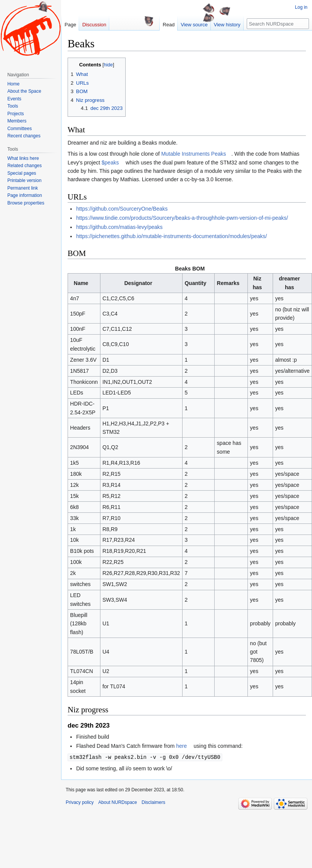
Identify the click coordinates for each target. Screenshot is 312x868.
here (181, 746)
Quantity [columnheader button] (195, 283)
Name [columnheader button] (81, 283)
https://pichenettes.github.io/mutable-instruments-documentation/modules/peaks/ (171, 236)
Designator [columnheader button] (138, 283)
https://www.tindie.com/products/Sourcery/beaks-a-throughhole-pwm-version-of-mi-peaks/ (182, 218)
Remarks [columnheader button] (228, 283)
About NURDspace (117, 802)
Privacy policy (80, 802)
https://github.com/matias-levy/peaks (119, 227)
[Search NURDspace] (278, 24)
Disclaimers (154, 802)
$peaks (110, 163)
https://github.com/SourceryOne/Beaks (122, 209)
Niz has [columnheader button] (257, 283)
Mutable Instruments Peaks (194, 154)
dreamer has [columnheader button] (289, 283)
